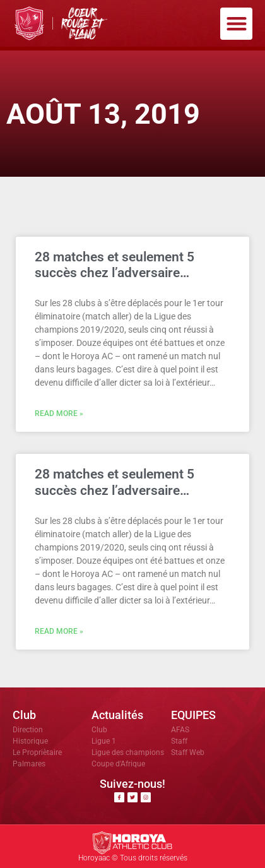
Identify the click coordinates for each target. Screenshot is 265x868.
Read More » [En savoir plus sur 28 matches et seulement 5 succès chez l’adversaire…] (59, 413)
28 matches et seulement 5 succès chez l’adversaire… (115, 265)
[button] (236, 24)
